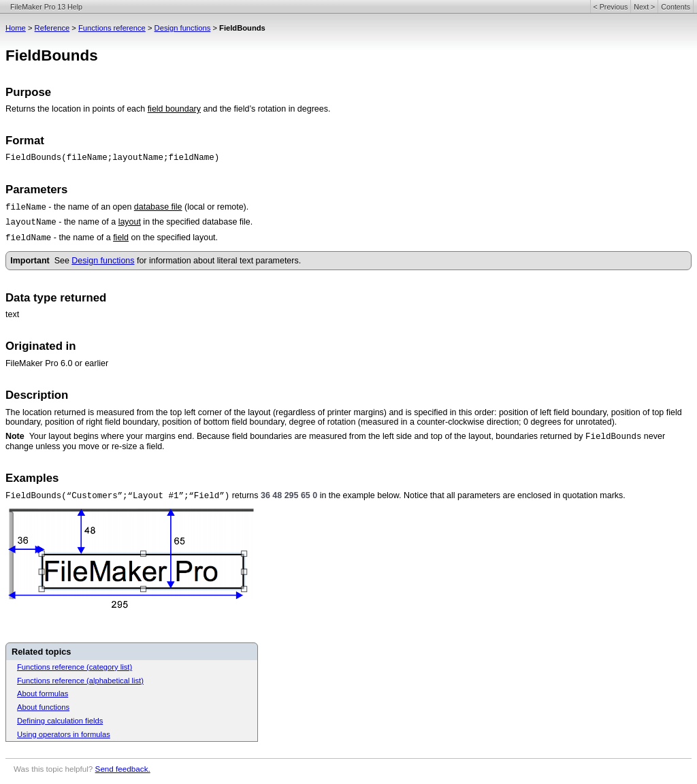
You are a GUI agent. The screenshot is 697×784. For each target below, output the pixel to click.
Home (16, 28)
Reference (52, 28)
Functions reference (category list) (75, 667)
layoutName (31, 223)
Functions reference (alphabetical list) (80, 681)
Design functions (183, 28)
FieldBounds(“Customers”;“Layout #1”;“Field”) (117, 496)
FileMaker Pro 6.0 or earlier (57, 363)
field (121, 238)
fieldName (28, 238)
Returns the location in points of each (77, 109)
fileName (26, 208)
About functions (43, 707)
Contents (676, 7)
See (63, 261)
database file (158, 207)
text (12, 314)
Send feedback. (123, 769)
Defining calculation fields (60, 721)
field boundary (174, 109)
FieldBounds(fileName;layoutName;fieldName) (112, 158)
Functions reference (112, 28)
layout (130, 222)
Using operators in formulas (64, 734)
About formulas (43, 693)
